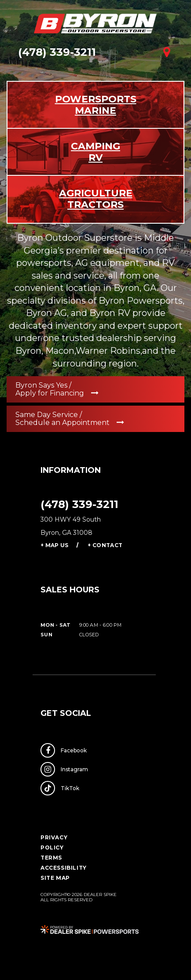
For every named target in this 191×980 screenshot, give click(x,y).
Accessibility (64, 868)
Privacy (54, 837)
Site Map (55, 878)
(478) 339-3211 (79, 504)
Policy (52, 848)
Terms (51, 858)
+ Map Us (54, 545)
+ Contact (105, 545)
